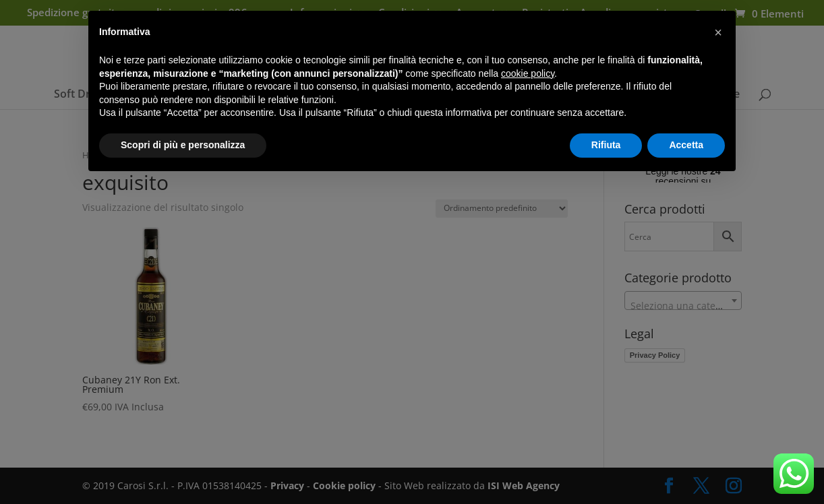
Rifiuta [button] (606, 145)
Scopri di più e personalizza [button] (183, 145)
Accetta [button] (686, 145)
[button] (718, 32)
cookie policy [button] (528, 73)
